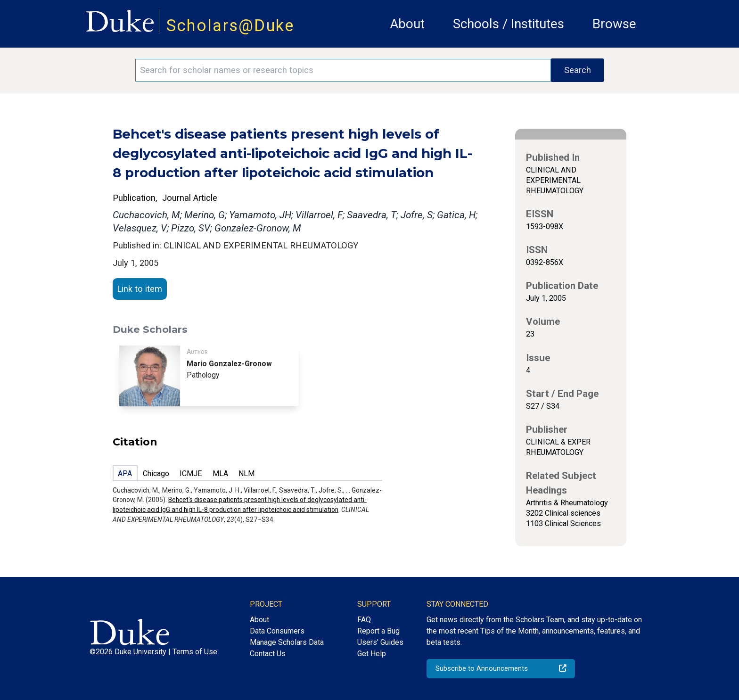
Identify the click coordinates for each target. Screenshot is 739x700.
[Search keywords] (343, 70)
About (407, 24)
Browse (614, 24)
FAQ (364, 620)
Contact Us (268, 654)
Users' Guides (380, 642)
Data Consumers (277, 631)
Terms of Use (195, 652)
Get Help (372, 654)
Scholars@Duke (230, 25)
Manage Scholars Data (287, 642)
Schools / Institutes (509, 24)
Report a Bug (378, 631)
